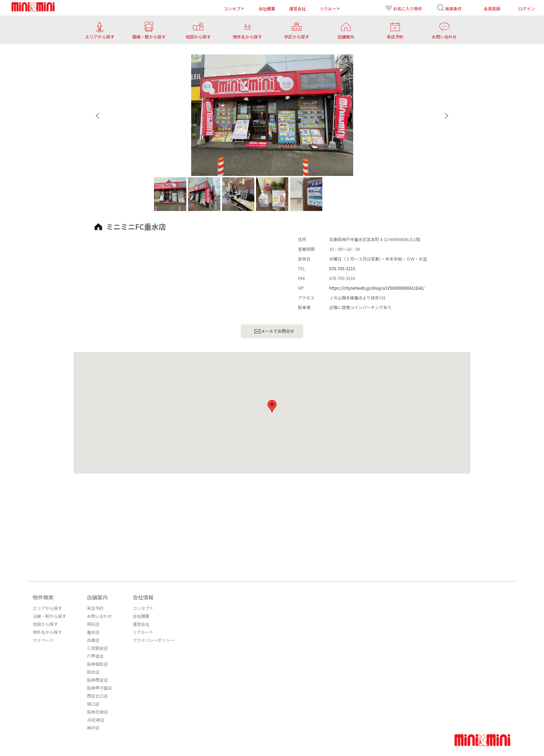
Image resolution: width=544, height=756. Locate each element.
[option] (272, 115)
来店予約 (95, 608)
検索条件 (449, 8)
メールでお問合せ (274, 331)
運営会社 (141, 624)
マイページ (43, 640)
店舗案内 (97, 597)
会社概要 (141, 616)
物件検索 (43, 597)
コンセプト (143, 608)
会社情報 (143, 597)
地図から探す (45, 624)
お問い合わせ (99, 616)
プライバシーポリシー (153, 640)
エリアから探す (47, 608)
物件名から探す (47, 632)
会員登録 (492, 9)
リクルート (143, 632)
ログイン (527, 9)
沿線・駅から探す (49, 616)
